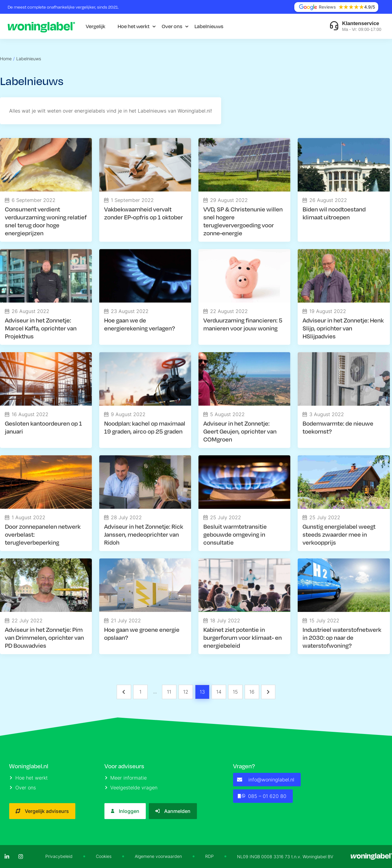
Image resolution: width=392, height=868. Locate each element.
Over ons (172, 26)
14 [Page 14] (219, 692)
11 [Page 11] (169, 692)
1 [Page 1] (140, 692)
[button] (124, 692)
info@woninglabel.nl (266, 780)
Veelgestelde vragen (131, 788)
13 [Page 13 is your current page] (202, 692)
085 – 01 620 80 (262, 796)
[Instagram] (21, 857)
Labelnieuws (209, 26)
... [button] (155, 691)
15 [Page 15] (235, 692)
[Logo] (41, 26)
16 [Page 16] (252, 692)
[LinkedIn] (7, 857)
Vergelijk (96, 26)
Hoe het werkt (134, 26)
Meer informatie (126, 778)
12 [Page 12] (186, 692)
